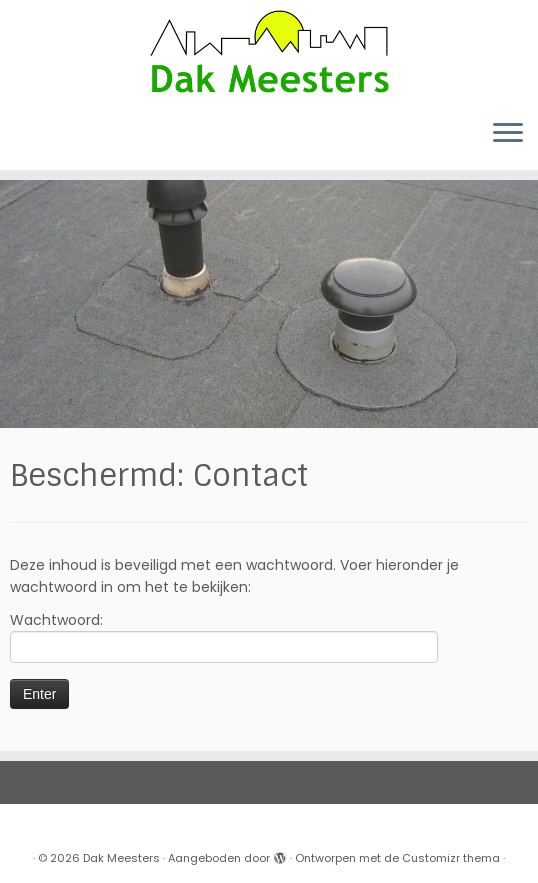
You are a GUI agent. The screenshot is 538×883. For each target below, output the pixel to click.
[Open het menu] (508, 134)
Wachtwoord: (224, 636)
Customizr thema (451, 858)
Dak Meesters (121, 858)
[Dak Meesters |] (269, 51)
